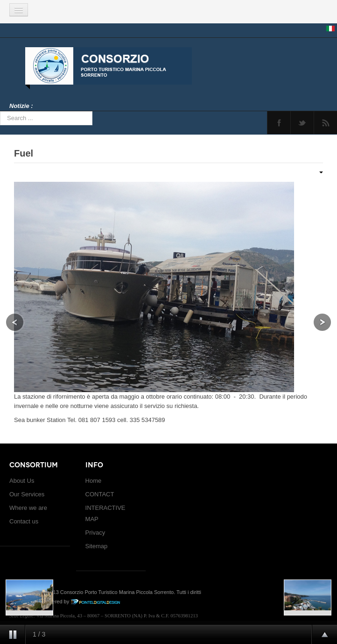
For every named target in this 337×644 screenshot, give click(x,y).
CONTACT (100, 494)
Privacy (95, 533)
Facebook (279, 123)
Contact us (24, 521)
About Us (22, 481)
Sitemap (97, 546)
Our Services (27, 494)
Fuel (24, 153)
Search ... (0, 111)
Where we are (28, 508)
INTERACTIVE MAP (105, 513)
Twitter (302, 123)
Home (94, 481)
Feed (326, 123)
